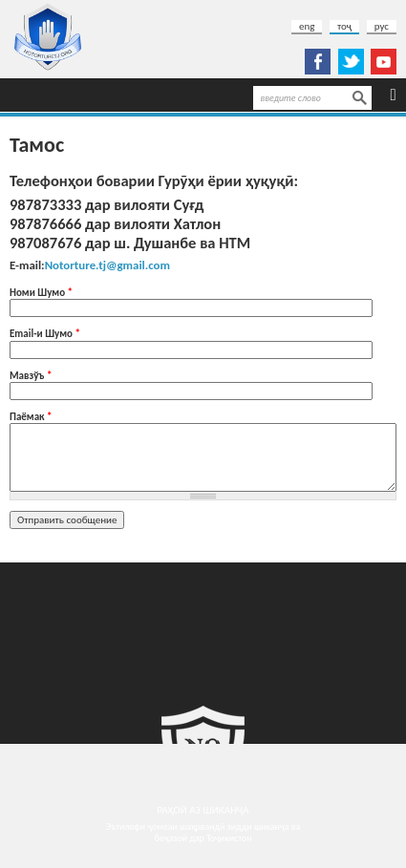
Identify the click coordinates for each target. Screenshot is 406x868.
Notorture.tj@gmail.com (107, 265)
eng (307, 26)
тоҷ (344, 26)
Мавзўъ (31, 376)
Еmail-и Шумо (45, 334)
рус (382, 26)
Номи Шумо (41, 293)
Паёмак (31, 417)
